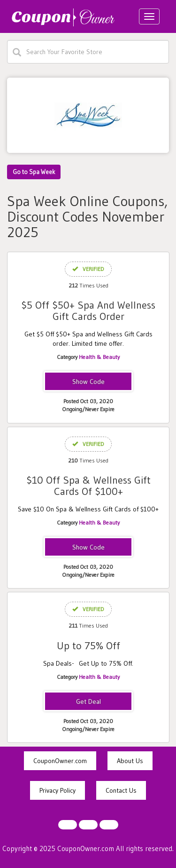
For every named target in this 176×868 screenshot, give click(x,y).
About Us (130, 761)
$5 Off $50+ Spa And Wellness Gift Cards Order (88, 311)
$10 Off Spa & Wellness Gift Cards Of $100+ (88, 486)
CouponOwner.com (60, 761)
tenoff (88, 548)
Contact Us (121, 790)
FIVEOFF (88, 382)
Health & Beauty (99, 357)
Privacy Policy (57, 790)
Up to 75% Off (88, 646)
